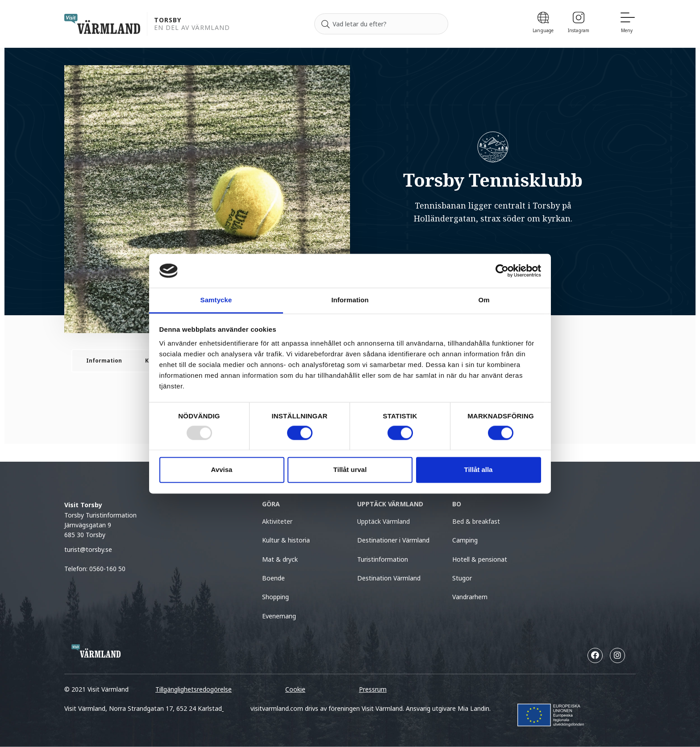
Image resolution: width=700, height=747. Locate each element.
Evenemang (279, 616)
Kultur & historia (286, 540)
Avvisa (222, 470)
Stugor (462, 578)
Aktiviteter (277, 521)
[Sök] (325, 24)
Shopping (275, 597)
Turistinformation (383, 559)
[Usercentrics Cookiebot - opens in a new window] (502, 271)
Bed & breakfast (476, 521)
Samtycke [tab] (216, 300)
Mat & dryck (280, 559)
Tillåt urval (350, 470)
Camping (465, 540)
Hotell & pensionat (480, 559)
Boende (273, 578)
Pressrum (373, 689)
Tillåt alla (479, 470)
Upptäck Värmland (383, 521)
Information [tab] (350, 300)
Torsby (168, 20)
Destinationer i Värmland (393, 540)
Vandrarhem (470, 597)
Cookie (295, 689)
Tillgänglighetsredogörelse (194, 689)
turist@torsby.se (88, 549)
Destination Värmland (389, 578)
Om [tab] (484, 300)
